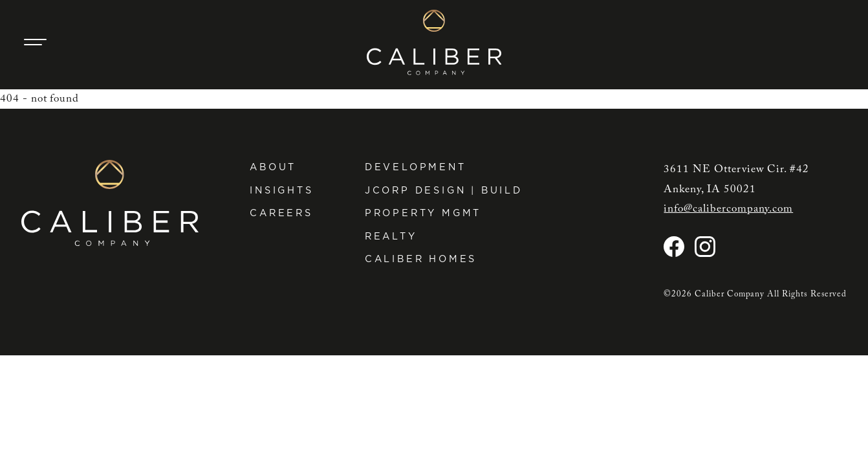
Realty (391, 236)
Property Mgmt (423, 213)
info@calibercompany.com (728, 209)
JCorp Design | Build (444, 190)
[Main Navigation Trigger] (36, 42)
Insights (281, 190)
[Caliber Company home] (434, 42)
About (273, 167)
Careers (281, 213)
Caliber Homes (421, 259)
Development (416, 167)
